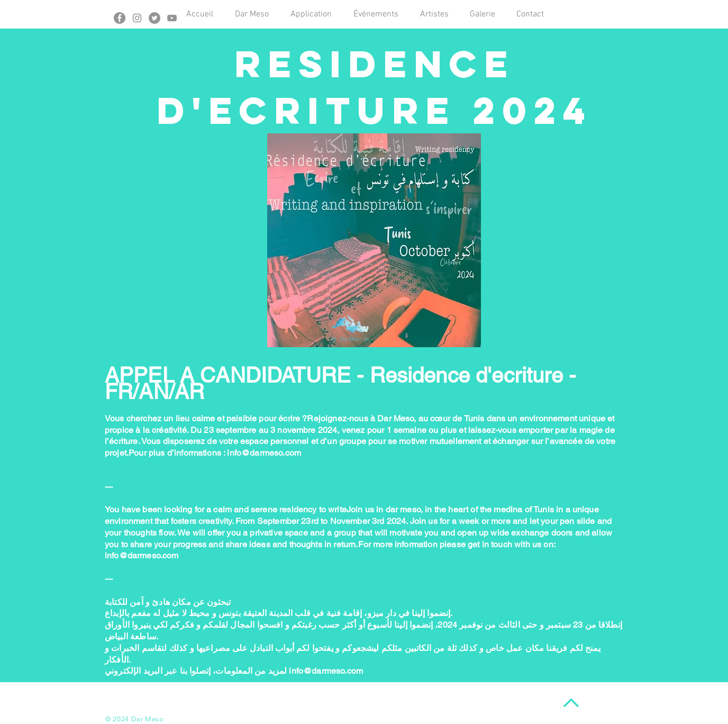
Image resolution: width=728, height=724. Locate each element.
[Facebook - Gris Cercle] (120, 18)
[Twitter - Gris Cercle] (154, 18)
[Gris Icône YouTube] (172, 18)
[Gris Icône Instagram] (137, 18)
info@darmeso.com (264, 453)
